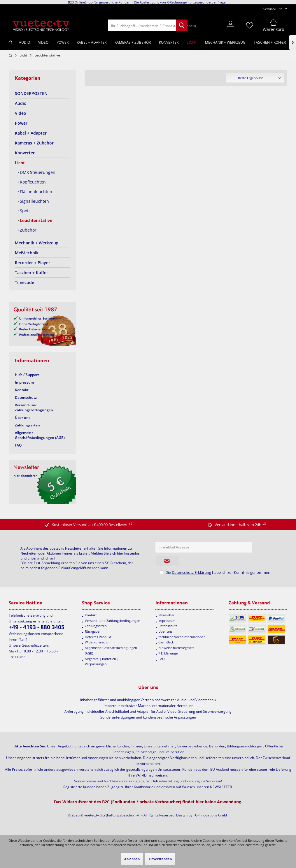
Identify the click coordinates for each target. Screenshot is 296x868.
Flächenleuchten (35, 192)
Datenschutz (26, 397)
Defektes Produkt (98, 637)
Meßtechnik (27, 253)
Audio (21, 103)
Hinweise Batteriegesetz (176, 648)
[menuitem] (273, 9)
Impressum (24, 382)
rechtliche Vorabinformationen (182, 637)
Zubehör (28, 230)
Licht (20, 163)
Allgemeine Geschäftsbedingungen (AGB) (40, 435)
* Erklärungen (169, 653)
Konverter (25, 153)
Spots (25, 211)
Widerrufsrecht (96, 642)
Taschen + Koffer (31, 272)
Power (21, 123)
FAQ (18, 445)
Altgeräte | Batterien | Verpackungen (102, 661)
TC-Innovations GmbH (211, 815)
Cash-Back (166, 642)
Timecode (24, 282)
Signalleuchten (34, 201)
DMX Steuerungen (37, 172)
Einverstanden (160, 859)
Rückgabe (92, 631)
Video (21, 113)
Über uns (23, 418)
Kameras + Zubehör (34, 143)
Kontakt (22, 390)
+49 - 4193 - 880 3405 (37, 627)
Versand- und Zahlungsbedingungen (34, 407)
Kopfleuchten (32, 182)
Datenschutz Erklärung (191, 572)
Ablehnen (132, 859)
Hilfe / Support (27, 375)
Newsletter (167, 615)
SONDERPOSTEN (31, 93)
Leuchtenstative (35, 220)
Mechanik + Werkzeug (37, 243)
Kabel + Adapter (31, 133)
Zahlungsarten (27, 425)
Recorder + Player (33, 263)
